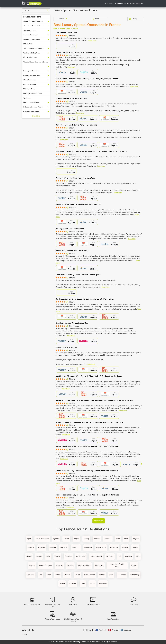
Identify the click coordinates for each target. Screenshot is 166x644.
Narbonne (31, 575)
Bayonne (42, 548)
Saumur (102, 575)
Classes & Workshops (31, 111)
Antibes (97, 539)
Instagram (126, 630)
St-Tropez (122, 575)
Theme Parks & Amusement (33, 48)
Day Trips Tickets (93, 601)
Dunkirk (57, 556)
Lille (119, 556)
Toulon (62, 584)
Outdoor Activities (30, 84)
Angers (76, 539)
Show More (36, 116)
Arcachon (108, 539)
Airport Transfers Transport (33, 21)
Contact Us (120, 4)
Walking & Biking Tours (32, 53)
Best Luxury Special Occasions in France (87, 25)
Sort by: (62, 19)
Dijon (48, 556)
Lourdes (129, 556)
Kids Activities (28, 44)
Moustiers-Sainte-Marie (117, 566)
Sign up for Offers (135, 4)
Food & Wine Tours (30, 57)
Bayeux (31, 548)
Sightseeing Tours (30, 30)
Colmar (29, 556)
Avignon (136, 539)
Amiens (66, 539)
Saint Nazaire (89, 575)
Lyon (138, 556)
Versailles (103, 584)
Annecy (86, 539)
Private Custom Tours (31, 102)
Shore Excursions (29, 80)
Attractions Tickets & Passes (34, 26)
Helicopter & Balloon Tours (33, 107)
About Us (109, 4)
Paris (49, 575)
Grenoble (68, 556)
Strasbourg (135, 575)
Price (96, 19)
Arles (118, 539)
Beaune (53, 548)
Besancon (76, 548)
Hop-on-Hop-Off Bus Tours (53, 602)
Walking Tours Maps (53, 616)
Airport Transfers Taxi (32, 601)
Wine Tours (134, 601)
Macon (32, 566)
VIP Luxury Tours (29, 89)
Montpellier (99, 566)
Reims (58, 575)
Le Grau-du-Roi (96, 556)
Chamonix (114, 548)
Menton (70, 566)
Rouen (77, 575)
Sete (111, 575)
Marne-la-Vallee (45, 566)
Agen (29, 539)
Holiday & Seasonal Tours (33, 93)
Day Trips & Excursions (32, 71)
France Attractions (32, 17)
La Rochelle (81, 556)
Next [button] (140, 464)
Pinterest (113, 630)
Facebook (101, 630)
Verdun (92, 584)
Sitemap (25, 634)
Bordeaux (88, 548)
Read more (92, 41)
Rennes (67, 575)
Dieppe (39, 556)
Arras (126, 539)
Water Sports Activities (32, 39)
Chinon (125, 548)
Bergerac (64, 548)
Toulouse (73, 584)
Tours (83, 584)
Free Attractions (113, 616)
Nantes (134, 566)
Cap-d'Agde (101, 548)
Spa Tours (27, 98)
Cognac (135, 548)
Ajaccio (56, 539)
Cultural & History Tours (32, 75)
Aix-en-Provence (42, 539)
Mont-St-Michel (84, 566)
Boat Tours (73, 601)
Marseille (60, 566)
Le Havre (110, 556)
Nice (41, 575)
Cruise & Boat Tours (30, 35)
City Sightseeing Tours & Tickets (73, 617)
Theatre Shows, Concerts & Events (36, 62)
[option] (66, 46)
